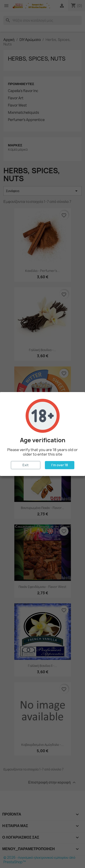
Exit (25, 465)
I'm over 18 (60, 465)
